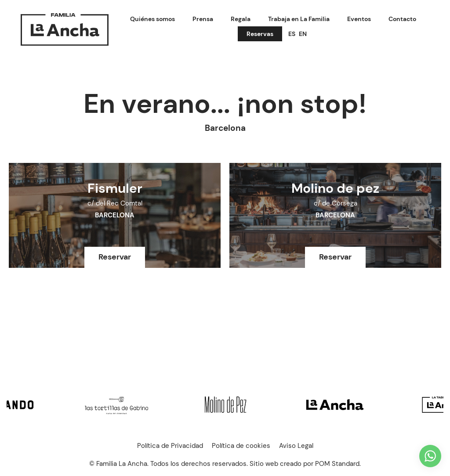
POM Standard (337, 464)
